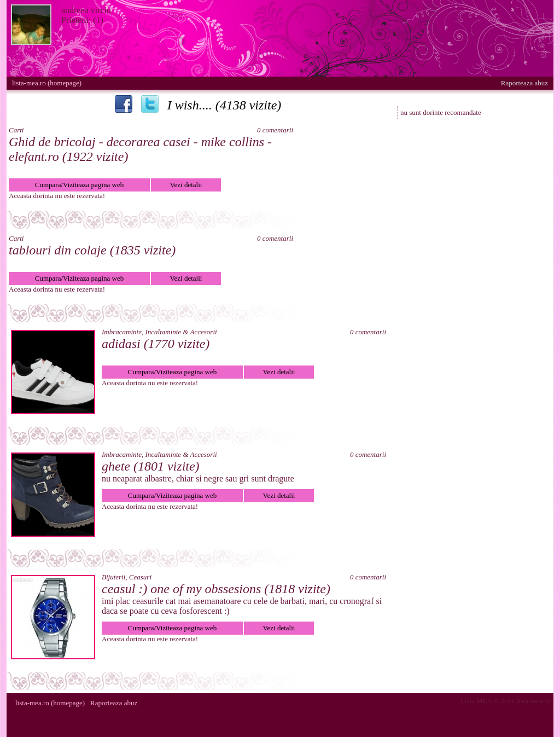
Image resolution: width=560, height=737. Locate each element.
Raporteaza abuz (524, 83)
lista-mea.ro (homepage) (47, 83)
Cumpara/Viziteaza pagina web (79, 185)
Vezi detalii (186, 185)
